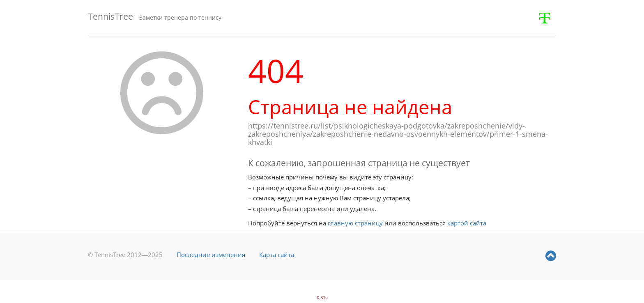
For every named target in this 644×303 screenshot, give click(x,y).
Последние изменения (211, 255)
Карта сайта (277, 255)
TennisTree (110, 16)
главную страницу (355, 223)
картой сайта (467, 223)
